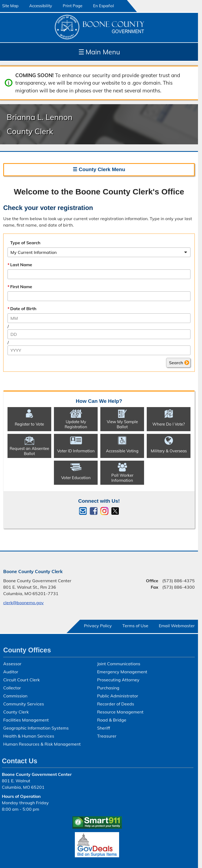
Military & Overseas (169, 451)
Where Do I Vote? (169, 424)
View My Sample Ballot (122, 424)
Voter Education (76, 478)
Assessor (12, 664)
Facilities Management (26, 720)
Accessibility (41, 6)
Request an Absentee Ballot (29, 451)
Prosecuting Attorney (118, 680)
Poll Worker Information (122, 478)
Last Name (21, 265)
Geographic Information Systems (36, 728)
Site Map (10, 6)
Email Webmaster (177, 626)
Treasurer (107, 736)
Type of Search (25, 243)
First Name (21, 287)
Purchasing (108, 688)
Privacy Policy (98, 626)
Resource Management (120, 712)
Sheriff (104, 728)
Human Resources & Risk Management (42, 744)
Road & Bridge (112, 720)
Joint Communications (119, 664)
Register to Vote (29, 424)
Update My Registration (76, 424)
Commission (15, 696)
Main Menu (99, 52)
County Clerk (16, 712)
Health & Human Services (29, 736)
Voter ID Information (76, 451)
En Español (104, 6)
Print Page (73, 6)
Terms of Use (135, 626)
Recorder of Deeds (116, 704)
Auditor (11, 672)
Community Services (24, 704)
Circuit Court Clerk (21, 680)
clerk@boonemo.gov (23, 603)
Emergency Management (122, 672)
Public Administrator (118, 696)
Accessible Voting (122, 451)
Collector (12, 688)
